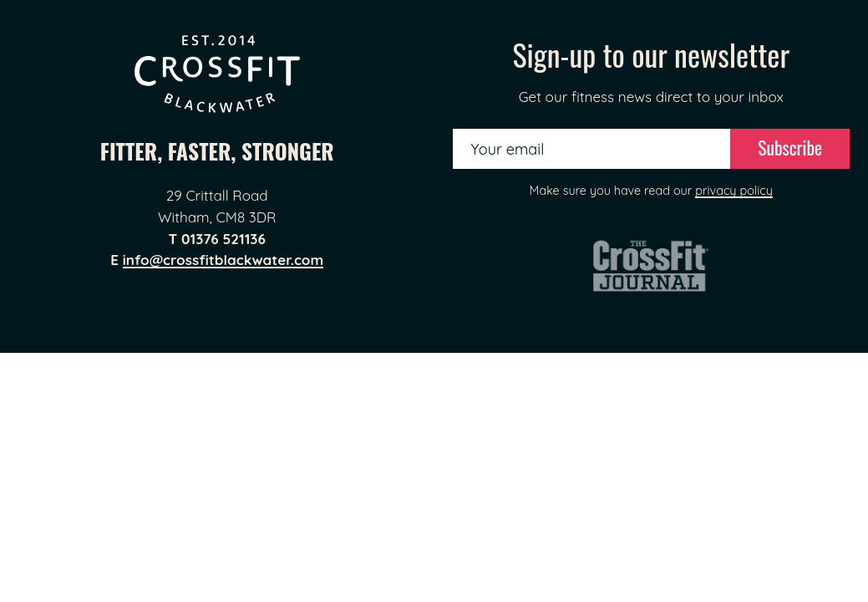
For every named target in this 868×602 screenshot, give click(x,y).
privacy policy (734, 191)
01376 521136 (223, 239)
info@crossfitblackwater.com (223, 260)
